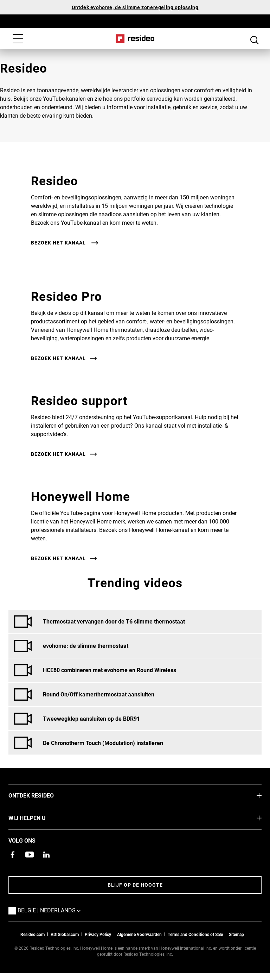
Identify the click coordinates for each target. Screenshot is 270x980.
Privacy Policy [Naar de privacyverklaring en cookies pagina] (98, 934)
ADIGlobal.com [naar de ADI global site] (65, 934)
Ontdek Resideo (42, 795)
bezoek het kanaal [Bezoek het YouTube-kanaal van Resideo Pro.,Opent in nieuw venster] (58, 358)
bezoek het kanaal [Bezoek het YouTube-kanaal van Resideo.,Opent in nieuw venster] (59, 243)
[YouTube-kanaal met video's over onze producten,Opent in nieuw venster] (30, 855)
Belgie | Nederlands (60, 910)
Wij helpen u (38, 818)
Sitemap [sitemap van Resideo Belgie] (236, 934)
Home (135, 39)
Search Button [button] (255, 39)
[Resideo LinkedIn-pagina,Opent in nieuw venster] (46, 855)
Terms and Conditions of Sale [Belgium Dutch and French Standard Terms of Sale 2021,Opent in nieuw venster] (195, 934)
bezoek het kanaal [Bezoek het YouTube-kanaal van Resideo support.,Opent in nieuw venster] (58, 454)
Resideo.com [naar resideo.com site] (33, 934)
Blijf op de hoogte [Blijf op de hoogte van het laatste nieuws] (135, 885)
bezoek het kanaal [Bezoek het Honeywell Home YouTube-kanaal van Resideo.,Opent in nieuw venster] (58, 558)
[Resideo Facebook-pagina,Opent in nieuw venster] (13, 855)
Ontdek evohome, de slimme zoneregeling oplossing (135, 7)
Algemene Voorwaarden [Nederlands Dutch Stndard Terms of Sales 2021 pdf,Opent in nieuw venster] (139, 934)
